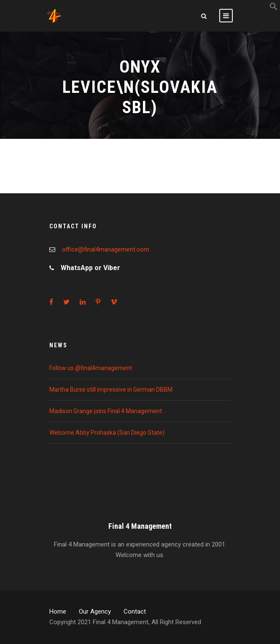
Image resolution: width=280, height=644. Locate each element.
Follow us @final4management (91, 368)
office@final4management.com (106, 249)
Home (58, 612)
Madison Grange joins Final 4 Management (106, 411)
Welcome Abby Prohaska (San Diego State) (107, 433)
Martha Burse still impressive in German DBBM (111, 390)
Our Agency (95, 612)
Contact (135, 612)
